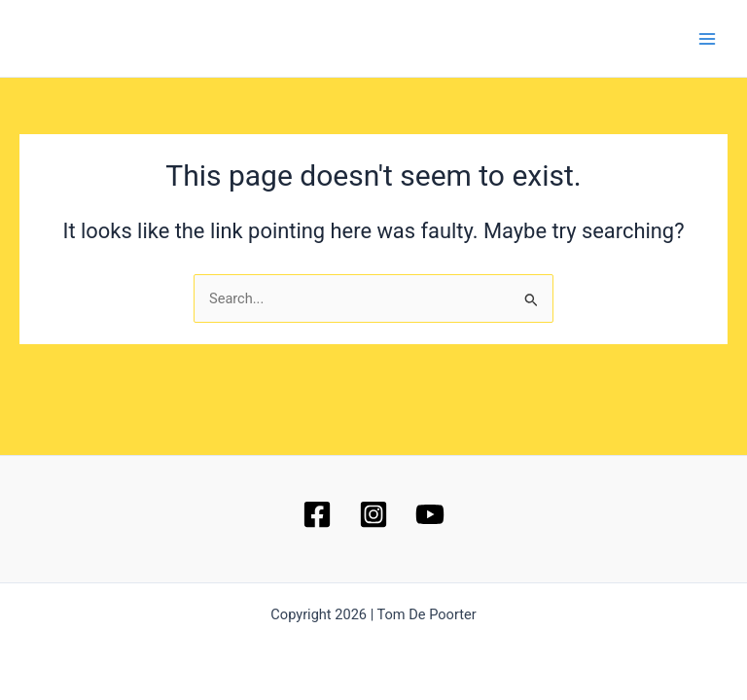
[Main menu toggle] (707, 39)
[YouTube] (430, 514)
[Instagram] (373, 514)
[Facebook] (317, 514)
